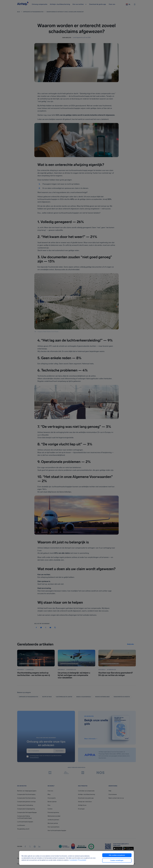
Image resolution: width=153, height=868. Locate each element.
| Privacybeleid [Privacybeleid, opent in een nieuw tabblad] (82, 860)
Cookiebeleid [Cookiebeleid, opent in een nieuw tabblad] (73, 860)
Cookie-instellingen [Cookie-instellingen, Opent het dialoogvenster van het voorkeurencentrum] (117, 860)
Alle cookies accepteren (117, 855)
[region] (76, 858)
